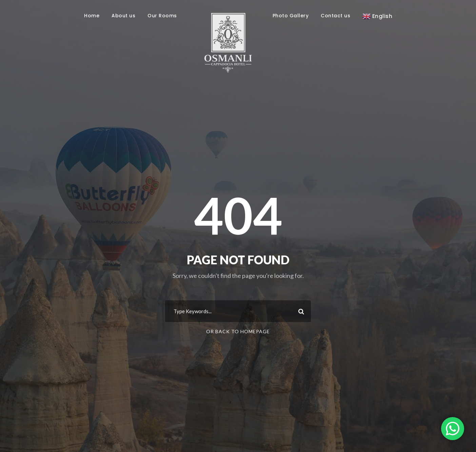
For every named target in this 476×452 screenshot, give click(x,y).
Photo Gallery (291, 16)
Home (92, 16)
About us (123, 16)
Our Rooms (162, 16)
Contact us (335, 16)
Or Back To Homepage (238, 331)
